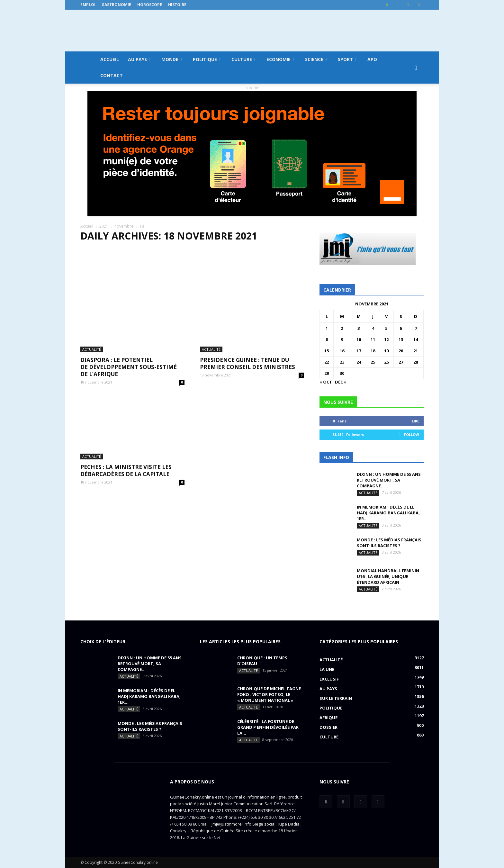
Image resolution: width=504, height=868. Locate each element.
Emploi (88, 5)
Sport (347, 59)
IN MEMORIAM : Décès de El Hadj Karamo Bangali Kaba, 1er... (388, 513)
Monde (171, 59)
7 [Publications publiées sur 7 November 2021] (416, 328)
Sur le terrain (336, 698)
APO (372, 59)
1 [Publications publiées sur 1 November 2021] (327, 328)
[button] (416, 68)
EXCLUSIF (329, 679)
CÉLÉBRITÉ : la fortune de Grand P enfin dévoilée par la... (268, 727)
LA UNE (327, 669)
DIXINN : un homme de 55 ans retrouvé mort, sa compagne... (389, 480)
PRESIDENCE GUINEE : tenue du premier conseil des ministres (248, 311)
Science (316, 59)
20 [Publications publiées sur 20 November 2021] (401, 351)
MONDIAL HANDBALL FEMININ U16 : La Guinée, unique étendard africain (388, 576)
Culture (243, 59)
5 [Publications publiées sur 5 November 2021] (386, 328)
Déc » (341, 382)
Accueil (110, 59)
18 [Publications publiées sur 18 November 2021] (373, 351)
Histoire (177, 5)
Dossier (328, 727)
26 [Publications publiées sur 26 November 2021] (386, 362)
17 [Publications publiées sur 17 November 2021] (359, 351)
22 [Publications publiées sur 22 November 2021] (327, 362)
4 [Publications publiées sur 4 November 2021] (373, 328)
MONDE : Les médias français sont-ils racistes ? (389, 543)
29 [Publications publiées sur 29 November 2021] (327, 373)
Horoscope (150, 5)
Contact (112, 75)
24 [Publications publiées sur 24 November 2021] (359, 362)
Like (415, 421)
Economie (280, 59)
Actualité (92, 297)
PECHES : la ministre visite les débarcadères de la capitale (126, 405)
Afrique (328, 718)
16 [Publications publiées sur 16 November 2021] (342, 351)
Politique (207, 59)
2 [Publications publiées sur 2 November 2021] (342, 328)
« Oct (326, 382)
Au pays (139, 59)
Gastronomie (116, 5)
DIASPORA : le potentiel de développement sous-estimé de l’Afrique (129, 314)
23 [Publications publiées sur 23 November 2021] (342, 362)
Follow (412, 434)
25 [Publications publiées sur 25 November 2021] (373, 362)
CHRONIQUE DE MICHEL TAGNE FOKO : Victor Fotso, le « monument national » (269, 694)
